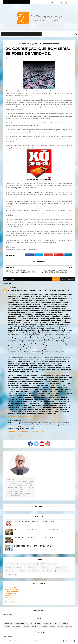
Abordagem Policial (12, 596)
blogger (55, 280)
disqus (63, 280)
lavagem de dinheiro (14, 568)
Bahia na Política (11, 590)
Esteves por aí (10, 594)
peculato (9, 571)
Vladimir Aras (10, 600)
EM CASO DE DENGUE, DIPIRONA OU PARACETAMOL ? (35, 522)
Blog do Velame (11, 602)
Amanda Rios (33, 641)
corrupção (10, 564)
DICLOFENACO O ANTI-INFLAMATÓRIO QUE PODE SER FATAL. (38, 530)
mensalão (59, 568)
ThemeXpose (14, 641)
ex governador (46, 564)
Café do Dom (10, 598)
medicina (32, 568)
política (23, 571)
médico (45, 568)
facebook (70, 280)
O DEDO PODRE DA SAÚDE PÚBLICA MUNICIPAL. (33, 547)
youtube (9, 575)
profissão (36, 571)
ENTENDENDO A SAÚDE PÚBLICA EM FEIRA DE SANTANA (36, 538)
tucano (50, 571)
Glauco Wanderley (12, 592)
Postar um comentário (14, 436)
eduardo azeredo (27, 564)
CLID (10, 288)
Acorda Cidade (11, 588)
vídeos (62, 571)
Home (8, 44)
